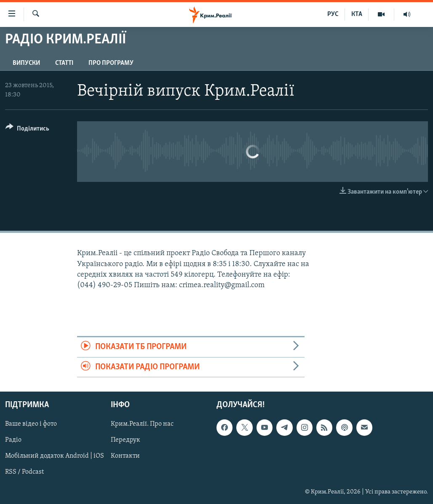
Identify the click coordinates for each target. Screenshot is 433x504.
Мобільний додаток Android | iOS (55, 456)
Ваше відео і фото (31, 424)
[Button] (27, 130)
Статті (64, 63)
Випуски (26, 63)
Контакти (125, 456)
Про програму (111, 63)
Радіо (13, 440)
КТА (357, 14)
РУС (333, 14)
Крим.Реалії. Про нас (142, 424)
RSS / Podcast (24, 472)
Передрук (126, 440)
